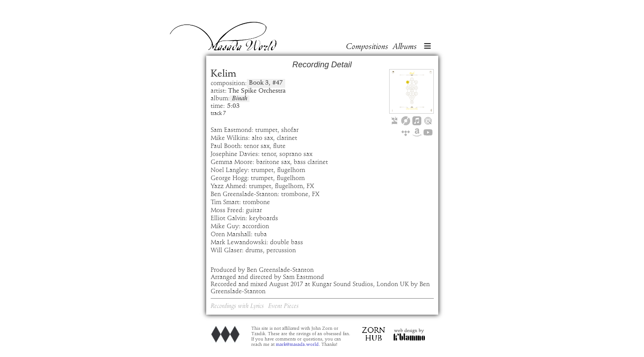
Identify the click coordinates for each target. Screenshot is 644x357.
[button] (428, 47)
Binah (240, 98)
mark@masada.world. (298, 345)
